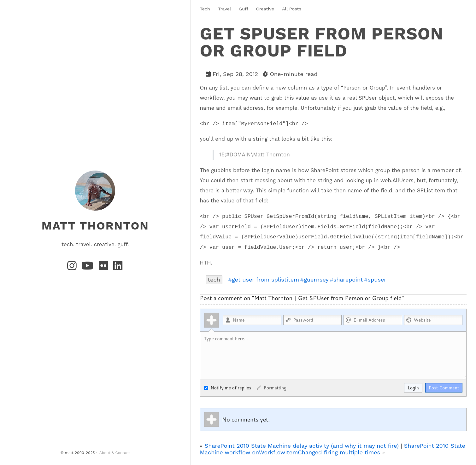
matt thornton (95, 226)
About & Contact (115, 453)
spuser (377, 279)
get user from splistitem (265, 279)
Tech (205, 9)
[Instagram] (73, 268)
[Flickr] (105, 268)
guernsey (316, 279)
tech (214, 279)
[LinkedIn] (118, 268)
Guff (244, 9)
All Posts (292, 9)
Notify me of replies (228, 387)
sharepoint (348, 279)
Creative (265, 9)
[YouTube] (89, 268)
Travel (224, 9)
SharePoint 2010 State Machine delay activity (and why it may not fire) (302, 445)
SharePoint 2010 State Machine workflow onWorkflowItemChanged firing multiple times (333, 449)
